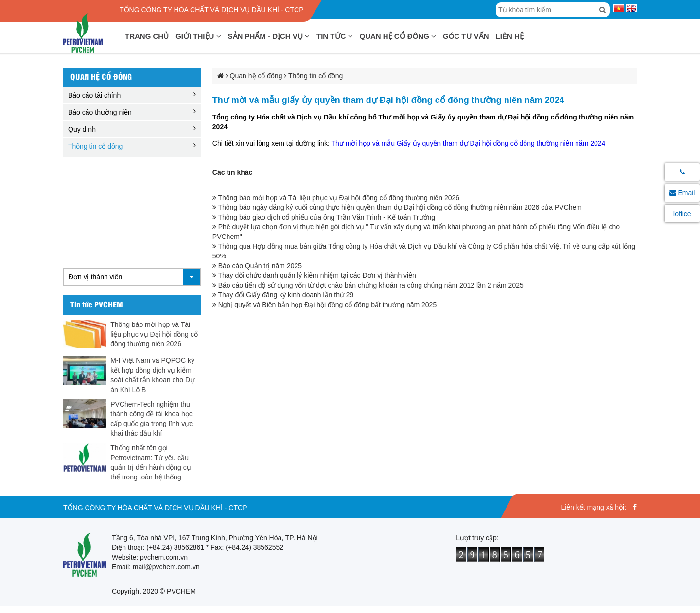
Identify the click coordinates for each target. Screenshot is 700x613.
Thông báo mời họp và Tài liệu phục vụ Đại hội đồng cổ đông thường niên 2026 (154, 334)
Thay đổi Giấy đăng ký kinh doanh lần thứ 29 (283, 295)
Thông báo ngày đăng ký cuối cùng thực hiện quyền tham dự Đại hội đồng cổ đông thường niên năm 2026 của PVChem (397, 207)
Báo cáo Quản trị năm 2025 (257, 266)
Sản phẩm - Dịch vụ (269, 36)
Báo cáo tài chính (94, 95)
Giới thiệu (198, 36)
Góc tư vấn (466, 36)
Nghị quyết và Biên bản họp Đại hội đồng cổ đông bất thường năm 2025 (324, 305)
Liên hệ (510, 36)
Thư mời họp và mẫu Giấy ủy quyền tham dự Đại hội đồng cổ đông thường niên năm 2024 (468, 143)
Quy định (82, 129)
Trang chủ (147, 36)
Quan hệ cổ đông (398, 36)
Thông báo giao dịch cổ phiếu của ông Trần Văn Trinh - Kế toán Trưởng (324, 217)
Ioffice (682, 214)
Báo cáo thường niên (100, 112)
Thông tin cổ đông (95, 146)
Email (682, 193)
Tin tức (335, 36)
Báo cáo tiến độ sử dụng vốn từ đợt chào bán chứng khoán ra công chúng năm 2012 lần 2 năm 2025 (368, 285)
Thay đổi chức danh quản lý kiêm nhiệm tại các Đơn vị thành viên (314, 275)
